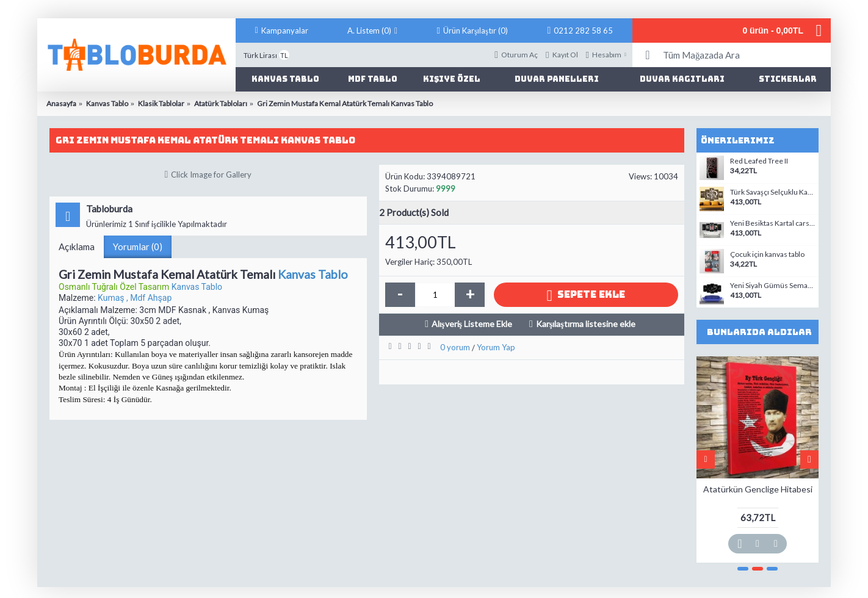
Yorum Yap (496, 347)
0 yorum (455, 347)
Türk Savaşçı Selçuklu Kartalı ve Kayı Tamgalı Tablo (773, 192)
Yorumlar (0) (138, 247)
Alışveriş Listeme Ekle (472, 324)
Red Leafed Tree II (759, 161)
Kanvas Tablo (313, 274)
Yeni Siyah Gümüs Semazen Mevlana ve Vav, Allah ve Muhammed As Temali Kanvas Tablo (773, 286)
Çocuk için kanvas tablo (767, 254)
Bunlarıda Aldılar (759, 332)
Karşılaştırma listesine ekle (586, 324)
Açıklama (77, 247)
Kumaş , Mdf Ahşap (135, 298)
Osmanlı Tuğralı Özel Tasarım (115, 287)
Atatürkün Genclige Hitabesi (758, 489)
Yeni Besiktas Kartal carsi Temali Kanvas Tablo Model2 (773, 223)
